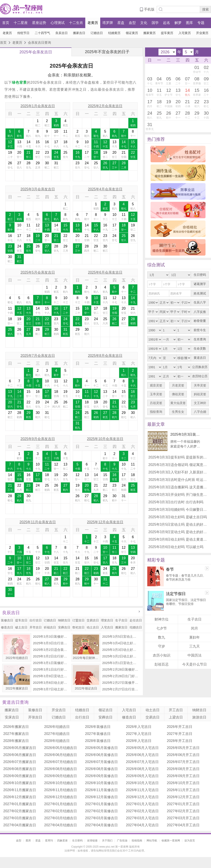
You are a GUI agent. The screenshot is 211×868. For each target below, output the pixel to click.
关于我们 (107, 841)
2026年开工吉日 (180, 727)
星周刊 (49, 841)
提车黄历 (167, 33)
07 (187, 81)
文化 (144, 23)
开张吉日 (35, 717)
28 (28, 165)
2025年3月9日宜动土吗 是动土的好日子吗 (51, 676)
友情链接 (92, 841)
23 (47, 155)
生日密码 (200, 275)
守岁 (162, 646)
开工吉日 (176, 710)
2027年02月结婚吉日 (61, 811)
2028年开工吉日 (180, 741)
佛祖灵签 (178, 394)
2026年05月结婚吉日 (61, 748)
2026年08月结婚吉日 (61, 769)
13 (19, 144)
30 (47, 165)
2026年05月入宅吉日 (142, 748)
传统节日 (23, 33)
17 (56, 144)
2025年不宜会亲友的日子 (107, 52)
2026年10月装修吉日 (101, 783)
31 (56, 165)
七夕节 (162, 628)
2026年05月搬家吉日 (20, 748)
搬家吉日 (79, 33)
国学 (155, 23)
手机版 (149, 9)
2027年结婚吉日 (57, 734)
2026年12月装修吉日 (101, 797)
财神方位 (162, 619)
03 (150, 81)
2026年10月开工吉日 (183, 783)
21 (28, 155)
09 (206, 81)
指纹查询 (156, 412)
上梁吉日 (176, 717)
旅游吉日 (199, 717)
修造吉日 (7, 627)
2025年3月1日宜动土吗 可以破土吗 (121, 663)
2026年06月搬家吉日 (20, 755)
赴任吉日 (136, 620)
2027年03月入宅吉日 (142, 818)
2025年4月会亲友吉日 (105, 189)
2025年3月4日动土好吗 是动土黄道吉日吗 (121, 643)
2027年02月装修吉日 (101, 811)
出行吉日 (36, 620)
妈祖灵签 (200, 394)
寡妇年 (195, 637)
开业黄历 (202, 33)
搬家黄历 (149, 33)
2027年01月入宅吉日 (142, 804)
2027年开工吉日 (180, 734)
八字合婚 (200, 412)
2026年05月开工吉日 (183, 748)
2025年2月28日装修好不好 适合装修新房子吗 (121, 669)
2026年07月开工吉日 (183, 762)
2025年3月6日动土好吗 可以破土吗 (176, 547)
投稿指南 (137, 841)
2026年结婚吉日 (57, 727)
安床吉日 (12, 717)
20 (19, 155)
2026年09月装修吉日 (101, 776)
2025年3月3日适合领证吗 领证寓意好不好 (178, 465)
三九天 (195, 646)
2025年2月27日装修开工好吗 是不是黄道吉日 (121, 683)
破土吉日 (21, 627)
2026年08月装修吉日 (101, 769)
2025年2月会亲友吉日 (105, 106)
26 (10, 165)
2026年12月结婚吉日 (61, 797)
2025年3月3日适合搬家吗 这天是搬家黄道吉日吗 (178, 487)
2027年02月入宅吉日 (142, 811)
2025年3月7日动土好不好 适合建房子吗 (51, 689)
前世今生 (200, 330)
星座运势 (39, 23)
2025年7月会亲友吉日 (38, 356)
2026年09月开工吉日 (183, 776)
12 (10, 144)
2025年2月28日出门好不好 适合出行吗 (121, 676)
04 (159, 81)
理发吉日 (107, 620)
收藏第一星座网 (171, 841)
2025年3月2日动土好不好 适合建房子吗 (121, 656)
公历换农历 (200, 367)
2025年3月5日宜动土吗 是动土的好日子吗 (121, 636)
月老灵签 (178, 385)
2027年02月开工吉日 (183, 811)
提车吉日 (21, 620)
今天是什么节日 (195, 664)
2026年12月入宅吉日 (142, 797)
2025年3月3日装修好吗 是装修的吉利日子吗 (51, 636)
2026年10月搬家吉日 (20, 783)
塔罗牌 (108, 23)
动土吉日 (93, 627)
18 (65, 144)
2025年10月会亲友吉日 (105, 439)
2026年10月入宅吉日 (142, 783)
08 (197, 81)
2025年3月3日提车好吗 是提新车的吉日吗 (178, 457)
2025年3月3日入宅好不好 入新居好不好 (178, 472)
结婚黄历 (114, 33)
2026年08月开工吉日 (183, 769)
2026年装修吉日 (98, 727)
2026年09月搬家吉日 (20, 776)
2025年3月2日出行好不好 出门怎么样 (51, 656)
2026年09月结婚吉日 (61, 776)
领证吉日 (105, 710)
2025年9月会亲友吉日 (38, 439)
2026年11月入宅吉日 (142, 790)
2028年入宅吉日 (139, 741)
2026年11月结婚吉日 (61, 790)
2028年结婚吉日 (57, 741)
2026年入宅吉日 (139, 727)
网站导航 (152, 841)
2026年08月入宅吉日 (142, 769)
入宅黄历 (185, 33)
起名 (167, 23)
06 (178, 81)
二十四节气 (42, 33)
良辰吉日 (62, 33)
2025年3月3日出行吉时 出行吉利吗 (51, 643)
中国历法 (195, 655)
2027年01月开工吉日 (183, 804)
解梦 (178, 23)
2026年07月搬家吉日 (20, 762)
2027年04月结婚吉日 (61, 825)
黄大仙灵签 (178, 403)
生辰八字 (200, 302)
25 (65, 155)
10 (56, 134)
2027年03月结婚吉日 (61, 818)
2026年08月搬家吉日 (20, 769)
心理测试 (58, 23)
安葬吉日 (64, 627)
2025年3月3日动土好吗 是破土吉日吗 (121, 650)
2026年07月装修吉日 (101, 762)
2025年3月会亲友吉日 (38, 189)
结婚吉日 (136, 627)
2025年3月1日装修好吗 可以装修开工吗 (51, 663)
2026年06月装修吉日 (101, 755)
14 (28, 144)
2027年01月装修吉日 (101, 804)
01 (197, 69)
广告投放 (122, 841)
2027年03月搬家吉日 (20, 818)
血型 (132, 23)
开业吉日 (59, 710)
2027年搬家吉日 (16, 734)
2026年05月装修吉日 (101, 748)
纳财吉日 (64, 620)
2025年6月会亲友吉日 (105, 272)
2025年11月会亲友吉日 (38, 522)
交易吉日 (93, 620)
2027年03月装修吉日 (101, 818)
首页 (6, 23)
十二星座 (21, 23)
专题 (201, 23)
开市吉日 (36, 627)
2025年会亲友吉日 (36, 52)
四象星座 (62, 841)
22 (38, 155)
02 (206, 69)
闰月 (195, 628)
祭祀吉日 (78, 627)
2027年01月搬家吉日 (20, 804)
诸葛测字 (200, 284)
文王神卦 (200, 403)
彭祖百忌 (162, 664)
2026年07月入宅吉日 (142, 762)
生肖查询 (200, 339)
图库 (189, 23)
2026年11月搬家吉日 (20, 790)
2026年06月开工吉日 (183, 755)
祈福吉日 (50, 627)
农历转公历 (200, 376)
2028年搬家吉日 (16, 741)
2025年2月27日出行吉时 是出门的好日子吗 (121, 689)
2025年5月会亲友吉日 (38, 272)
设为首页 (190, 841)
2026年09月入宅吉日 (142, 776)
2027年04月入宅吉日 (142, 825)
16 (47, 144)
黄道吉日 (200, 358)
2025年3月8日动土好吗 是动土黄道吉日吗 (51, 683)
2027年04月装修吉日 (101, 825)
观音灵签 (156, 385)
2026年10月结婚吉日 (61, 783)
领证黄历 (132, 33)
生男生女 (178, 412)
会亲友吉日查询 (39, 42)
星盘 (121, 23)
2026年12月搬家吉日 (20, 797)
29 (38, 165)
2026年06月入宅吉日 (142, 755)
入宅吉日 (107, 627)
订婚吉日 (97, 33)
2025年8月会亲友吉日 (105, 356)
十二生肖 (76, 23)
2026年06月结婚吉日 (61, 755)
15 (38, 144)
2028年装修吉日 (98, 741)
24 (56, 155)
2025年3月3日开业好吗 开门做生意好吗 (178, 495)
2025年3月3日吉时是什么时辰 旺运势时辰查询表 (178, 480)
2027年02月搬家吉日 (20, 811)
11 (65, 134)
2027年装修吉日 (98, 734)
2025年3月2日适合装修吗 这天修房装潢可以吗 (51, 650)
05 (169, 81)
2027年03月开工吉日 (183, 818)
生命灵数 (200, 349)
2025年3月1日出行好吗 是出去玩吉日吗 (51, 669)
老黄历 (93, 23)
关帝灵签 (200, 385)
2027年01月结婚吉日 (61, 804)
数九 (162, 637)
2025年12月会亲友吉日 (105, 522)
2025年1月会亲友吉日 (38, 106)
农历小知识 (162, 655)
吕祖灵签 (156, 403)
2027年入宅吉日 (139, 734)
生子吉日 (121, 620)
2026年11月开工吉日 (183, 790)
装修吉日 (7, 620)
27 (19, 165)
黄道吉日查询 (15, 702)
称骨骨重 (200, 321)
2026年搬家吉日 (16, 727)
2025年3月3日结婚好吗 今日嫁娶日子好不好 (178, 510)
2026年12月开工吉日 (183, 797)
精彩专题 (156, 560)
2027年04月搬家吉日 (20, 825)
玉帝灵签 (156, 394)
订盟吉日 (78, 620)
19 (10, 155)
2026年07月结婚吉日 (61, 762)
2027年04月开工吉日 (183, 825)
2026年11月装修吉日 (101, 790)
